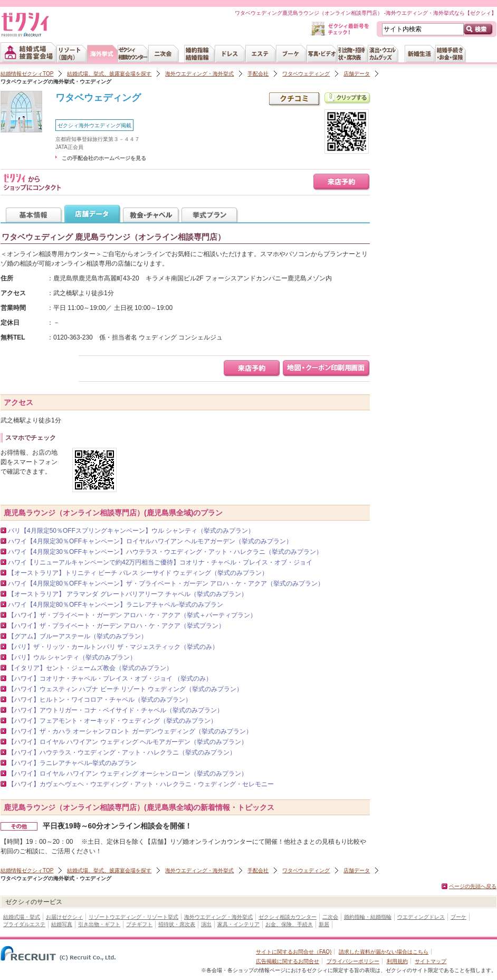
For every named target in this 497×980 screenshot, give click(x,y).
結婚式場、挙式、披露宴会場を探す (109, 74)
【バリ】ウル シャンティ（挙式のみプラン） (72, 657)
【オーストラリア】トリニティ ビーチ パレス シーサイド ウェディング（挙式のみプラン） (138, 573)
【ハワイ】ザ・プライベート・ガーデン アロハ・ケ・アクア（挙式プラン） (116, 626)
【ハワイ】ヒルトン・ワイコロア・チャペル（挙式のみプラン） (100, 700)
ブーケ (458, 917)
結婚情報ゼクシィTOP (27, 74)
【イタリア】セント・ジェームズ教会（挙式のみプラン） (90, 668)
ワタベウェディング (306, 74)
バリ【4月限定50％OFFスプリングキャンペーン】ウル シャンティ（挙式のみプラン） (131, 531)
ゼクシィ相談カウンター (288, 917)
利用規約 (397, 961)
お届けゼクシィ (64, 917)
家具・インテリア (238, 924)
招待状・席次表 (177, 924)
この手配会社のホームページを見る (104, 158)
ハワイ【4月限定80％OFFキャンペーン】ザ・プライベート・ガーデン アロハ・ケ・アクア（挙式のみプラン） (166, 583)
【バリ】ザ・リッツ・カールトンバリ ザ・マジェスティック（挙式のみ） (113, 647)
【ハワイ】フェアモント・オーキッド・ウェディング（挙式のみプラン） (112, 721)
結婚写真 (62, 924)
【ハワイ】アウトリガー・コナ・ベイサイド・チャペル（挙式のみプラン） (116, 710)
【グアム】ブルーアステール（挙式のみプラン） (78, 636)
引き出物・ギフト (99, 924)
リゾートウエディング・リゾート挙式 (133, 917)
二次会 (330, 917)
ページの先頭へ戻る (473, 886)
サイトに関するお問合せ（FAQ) (294, 952)
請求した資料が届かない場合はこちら (384, 952)
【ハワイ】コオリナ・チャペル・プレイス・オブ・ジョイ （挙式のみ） (110, 679)
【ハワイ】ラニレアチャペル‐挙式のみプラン (72, 763)
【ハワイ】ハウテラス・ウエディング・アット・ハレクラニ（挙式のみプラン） (122, 752)
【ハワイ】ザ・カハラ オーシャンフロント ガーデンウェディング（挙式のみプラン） (130, 731)
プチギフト (139, 924)
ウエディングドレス (421, 917)
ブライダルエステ (24, 924)
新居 (324, 924)
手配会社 (258, 74)
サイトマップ (431, 961)
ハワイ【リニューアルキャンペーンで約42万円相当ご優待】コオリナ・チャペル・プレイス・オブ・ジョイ (160, 562)
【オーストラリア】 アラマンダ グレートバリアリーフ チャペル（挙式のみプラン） (128, 594)
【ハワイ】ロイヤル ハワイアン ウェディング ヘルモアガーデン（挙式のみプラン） (128, 742)
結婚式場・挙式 (22, 917)
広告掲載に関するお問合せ (288, 961)
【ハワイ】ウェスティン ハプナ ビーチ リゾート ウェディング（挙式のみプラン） (125, 689)
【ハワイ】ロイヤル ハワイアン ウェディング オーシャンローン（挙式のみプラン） (128, 774)
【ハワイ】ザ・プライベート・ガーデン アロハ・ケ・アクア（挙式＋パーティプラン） (132, 615)
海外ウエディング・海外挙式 (199, 74)
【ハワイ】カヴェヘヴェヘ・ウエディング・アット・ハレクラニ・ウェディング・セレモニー (141, 784)
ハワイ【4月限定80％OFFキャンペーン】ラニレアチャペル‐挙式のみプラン (116, 605)
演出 (206, 924)
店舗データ (357, 74)
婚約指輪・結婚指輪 (368, 917)
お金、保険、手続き (289, 924)
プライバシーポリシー (353, 961)
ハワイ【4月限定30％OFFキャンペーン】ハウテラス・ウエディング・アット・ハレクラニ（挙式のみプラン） (165, 552)
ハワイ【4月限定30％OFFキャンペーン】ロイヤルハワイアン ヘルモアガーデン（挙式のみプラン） (150, 541)
